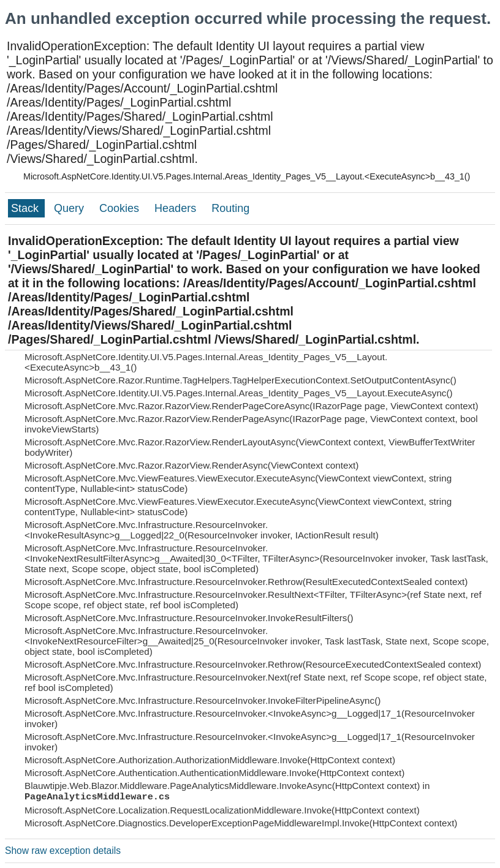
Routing (230, 208)
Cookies (121, 208)
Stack (26, 208)
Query (70, 208)
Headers (177, 208)
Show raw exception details (63, 851)
